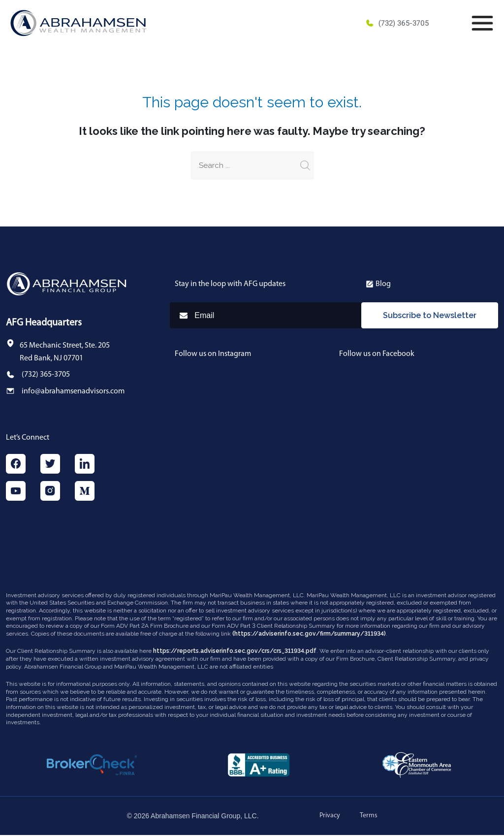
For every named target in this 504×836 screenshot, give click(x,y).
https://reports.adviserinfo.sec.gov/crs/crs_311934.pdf (235, 652)
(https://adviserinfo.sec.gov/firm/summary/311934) (309, 635)
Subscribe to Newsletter (430, 316)
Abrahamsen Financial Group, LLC (204, 817)
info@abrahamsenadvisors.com (73, 391)
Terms (369, 817)
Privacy (330, 817)
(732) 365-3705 (397, 23)
